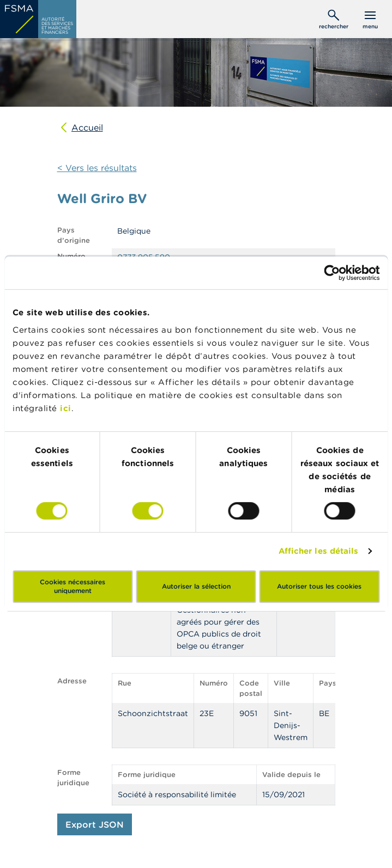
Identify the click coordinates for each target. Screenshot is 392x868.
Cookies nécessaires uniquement (73, 586)
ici (66, 408)
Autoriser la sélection (196, 586)
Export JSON (95, 824)
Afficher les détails (319, 551)
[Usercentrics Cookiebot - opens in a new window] (332, 273)
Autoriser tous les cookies (319, 586)
